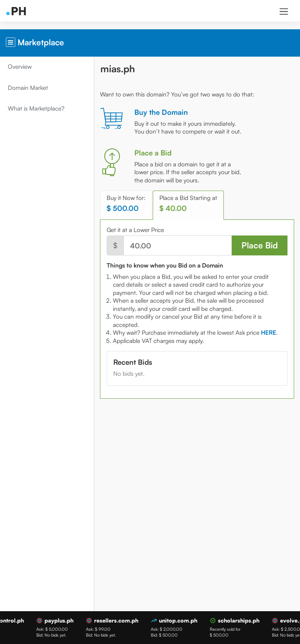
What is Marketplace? (36, 108)
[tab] (269, 333)
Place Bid (260, 245)
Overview (20, 67)
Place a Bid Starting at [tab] (188, 203)
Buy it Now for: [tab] (126, 203)
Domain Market (28, 88)
